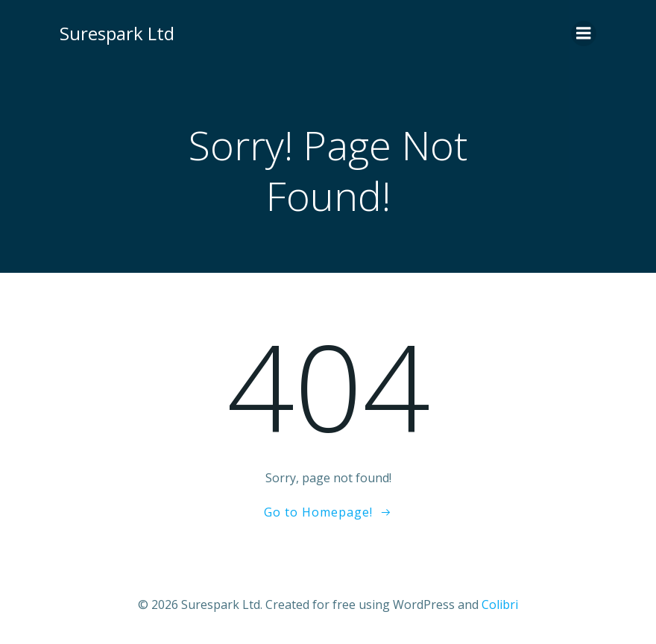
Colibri (500, 604)
